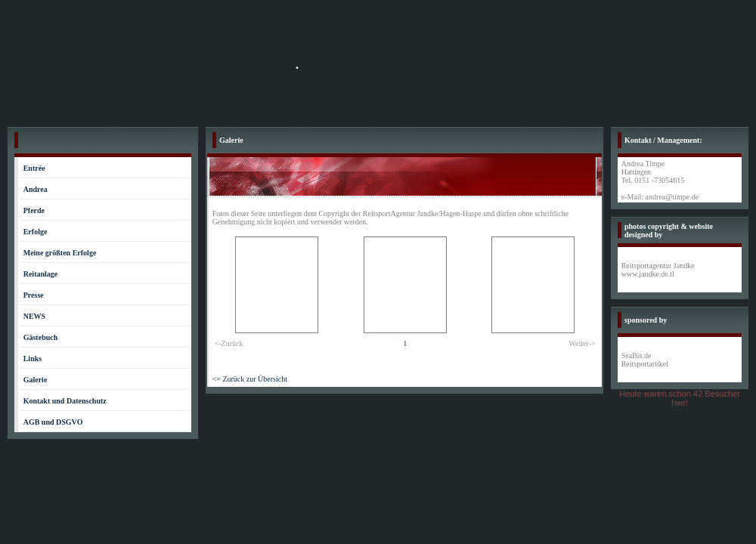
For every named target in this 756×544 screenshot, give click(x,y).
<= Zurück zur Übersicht (250, 379)
